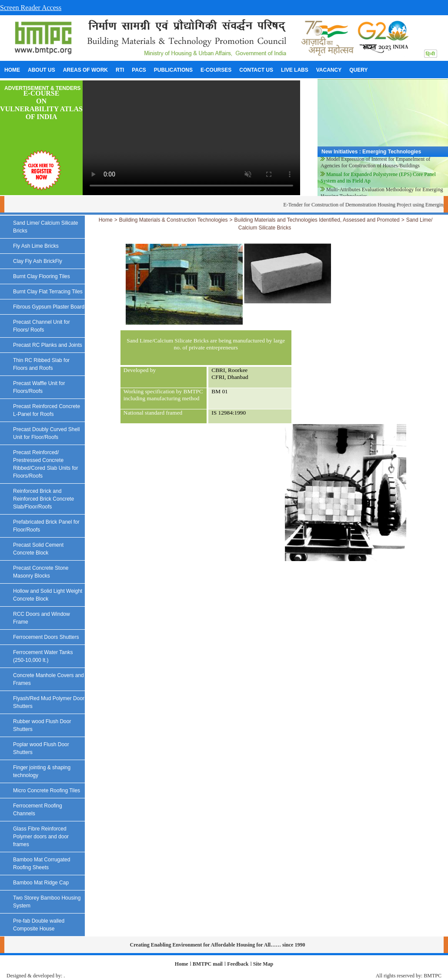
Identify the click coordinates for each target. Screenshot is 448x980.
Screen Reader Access (31, 8)
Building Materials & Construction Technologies (174, 220)
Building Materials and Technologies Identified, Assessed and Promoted (317, 220)
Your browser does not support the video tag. (191, 138)
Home (106, 220)
